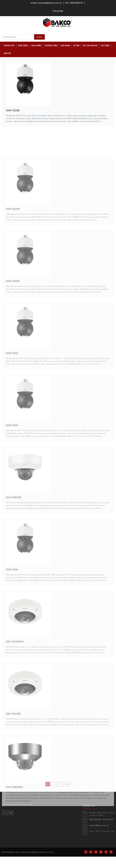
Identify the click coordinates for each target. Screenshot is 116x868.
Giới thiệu (23, 46)
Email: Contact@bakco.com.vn (46, 3)
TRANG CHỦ (9, 46)
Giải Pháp (65, 46)
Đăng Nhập (58, 11)
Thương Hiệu (51, 46)
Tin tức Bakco (90, 46)
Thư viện (105, 46)
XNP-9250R (13, 122)
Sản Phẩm (36, 46)
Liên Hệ (7, 53)
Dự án (76, 46)
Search (39, 37)
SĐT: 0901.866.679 (74, 3)
